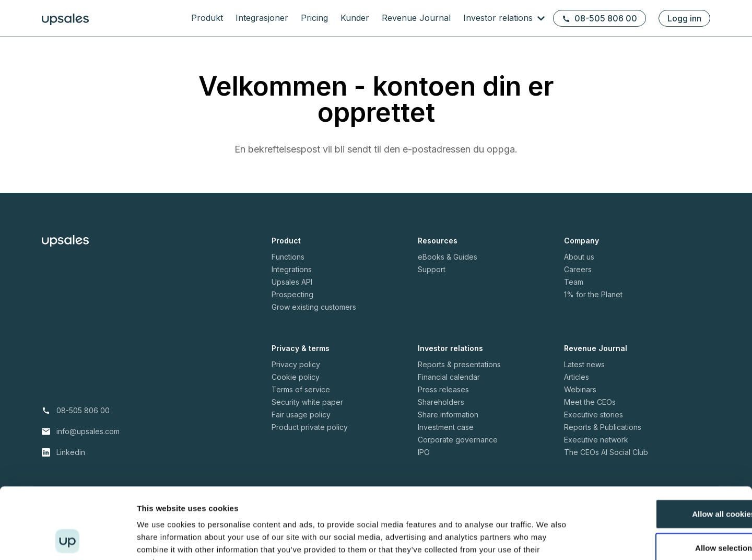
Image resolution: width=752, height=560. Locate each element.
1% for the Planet (593, 294)
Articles (577, 377)
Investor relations (499, 18)
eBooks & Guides (448, 257)
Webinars (580, 389)
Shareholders (441, 402)
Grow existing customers (314, 307)
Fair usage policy (301, 415)
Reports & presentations (459, 364)
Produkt (207, 18)
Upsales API (292, 282)
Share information (448, 415)
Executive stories (594, 415)
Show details (548, 539)
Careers (578, 269)
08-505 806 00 (600, 18)
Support (432, 269)
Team (574, 282)
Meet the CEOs (590, 402)
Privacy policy (296, 364)
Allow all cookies (665, 449)
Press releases (443, 389)
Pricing (314, 18)
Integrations (292, 269)
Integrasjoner (262, 18)
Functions (288, 257)
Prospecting (292, 294)
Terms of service (301, 389)
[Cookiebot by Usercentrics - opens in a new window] (68, 540)
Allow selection (665, 483)
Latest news (584, 364)
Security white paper (307, 402)
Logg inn (684, 18)
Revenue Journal (416, 18)
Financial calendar (449, 377)
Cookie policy (296, 377)
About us (579, 257)
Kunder (355, 18)
